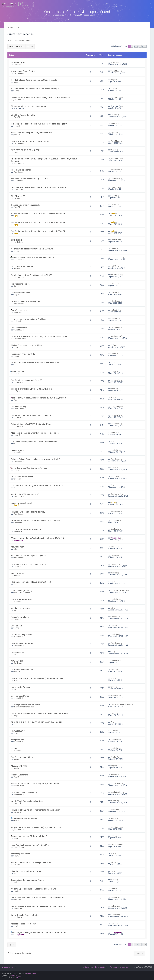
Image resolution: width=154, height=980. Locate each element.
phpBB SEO (17, 977)
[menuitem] (20, 3)
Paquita (17, 152)
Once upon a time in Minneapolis (26, 205)
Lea (15, 654)
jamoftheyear (19, 100)
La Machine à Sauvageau (22, 477)
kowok (16, 838)
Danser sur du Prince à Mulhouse (26, 529)
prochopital (18, 523)
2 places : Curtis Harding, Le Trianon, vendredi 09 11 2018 (37, 485)
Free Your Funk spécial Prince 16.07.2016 (30, 845)
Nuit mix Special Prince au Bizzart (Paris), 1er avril (34, 889)
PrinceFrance (19, 172)
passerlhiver (18, 190)
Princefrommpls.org (20, 617)
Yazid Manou (19, 73)
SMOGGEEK (16, 240)
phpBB (14, 973)
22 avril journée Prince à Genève (25, 705)
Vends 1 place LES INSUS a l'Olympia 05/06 (31, 862)
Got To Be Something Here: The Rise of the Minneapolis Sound (39, 713)
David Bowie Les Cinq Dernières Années (29, 468)
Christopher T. (19, 496)
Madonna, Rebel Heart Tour (23, 924)
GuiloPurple (18, 532)
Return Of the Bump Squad (24, 707)
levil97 (16, 689)
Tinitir (16, 347)
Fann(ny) (17, 891)
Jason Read (16, 626)
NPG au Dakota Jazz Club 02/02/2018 (29, 564)
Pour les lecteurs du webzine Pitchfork (29, 319)
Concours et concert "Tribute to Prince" (29, 836)
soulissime (18, 908)
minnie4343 (18, 453)
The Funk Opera (18, 62)
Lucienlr (17, 882)
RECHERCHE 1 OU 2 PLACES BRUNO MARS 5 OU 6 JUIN (36, 722)
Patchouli (17, 803)
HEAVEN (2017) (18, 731)
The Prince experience (21, 170)
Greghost (17, 575)
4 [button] (137, 46)
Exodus (16, 251)
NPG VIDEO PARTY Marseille (24, 792)
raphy (16, 216)
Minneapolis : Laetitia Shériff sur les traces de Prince (35, 433)
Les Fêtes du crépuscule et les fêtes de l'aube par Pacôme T (38, 898)
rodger (16, 82)
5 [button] (140, 46)
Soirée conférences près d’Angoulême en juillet (32, 133)
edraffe (17, 926)
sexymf (16, 856)
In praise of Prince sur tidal (23, 354)
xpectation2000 (20, 794)
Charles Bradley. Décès (21, 635)
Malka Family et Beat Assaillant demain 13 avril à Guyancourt (38, 398)
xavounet (17, 65)
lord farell (17, 479)
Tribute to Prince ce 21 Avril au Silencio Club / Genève (35, 521)
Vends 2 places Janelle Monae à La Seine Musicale (34, 80)
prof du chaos (19, 409)
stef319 (17, 391)
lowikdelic (17, 900)
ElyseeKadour (19, 847)
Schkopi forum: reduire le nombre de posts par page (35, 89)
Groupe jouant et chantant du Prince (27, 880)
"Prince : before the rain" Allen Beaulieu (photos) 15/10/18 (37, 538)
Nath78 (16, 821)
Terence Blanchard (20, 775)
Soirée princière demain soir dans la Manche (31, 415)
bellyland (17, 295)
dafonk (16, 733)
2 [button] (132, 46)
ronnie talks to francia (22, 593)
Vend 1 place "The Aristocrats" (25, 494)
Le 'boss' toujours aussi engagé (25, 301)
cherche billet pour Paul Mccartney (27, 871)
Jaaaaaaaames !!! (19, 328)
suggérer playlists (19, 310)
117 (15, 365)
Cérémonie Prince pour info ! (24, 819)
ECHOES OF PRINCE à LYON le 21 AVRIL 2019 (32, 389)
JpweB (16, 505)
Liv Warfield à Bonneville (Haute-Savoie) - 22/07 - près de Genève (41, 97)
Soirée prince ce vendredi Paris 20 (27, 380)
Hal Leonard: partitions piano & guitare (28, 556)
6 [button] (143, 46)
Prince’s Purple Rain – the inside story (28, 512)
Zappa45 (17, 286)
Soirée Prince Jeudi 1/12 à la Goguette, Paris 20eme (35, 784)
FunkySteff (18, 312)
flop (15, 584)
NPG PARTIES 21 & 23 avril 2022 (26, 150)
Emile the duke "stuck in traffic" (25, 915)
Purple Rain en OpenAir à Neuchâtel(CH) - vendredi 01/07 (37, 827)
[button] (145, 46)
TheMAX (17, 117)
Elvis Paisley (18, 242)
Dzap (16, 400)
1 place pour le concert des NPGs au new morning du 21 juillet (39, 124)
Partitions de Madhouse (22, 670)
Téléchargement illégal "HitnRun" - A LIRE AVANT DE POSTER (39, 933)
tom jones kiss (18, 740)
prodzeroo (18, 566)
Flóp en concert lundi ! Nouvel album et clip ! (31, 582)
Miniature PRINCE (19, 766)
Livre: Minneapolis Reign (22, 643)
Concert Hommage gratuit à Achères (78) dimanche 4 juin (37, 678)
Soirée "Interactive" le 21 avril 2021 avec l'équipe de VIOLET (38, 214)
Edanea (16, 374)
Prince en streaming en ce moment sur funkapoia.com (36, 810)
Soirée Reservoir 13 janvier (23, 757)
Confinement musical (21, 293)
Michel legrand (18, 450)
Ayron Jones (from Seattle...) (24, 71)
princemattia (18, 181)
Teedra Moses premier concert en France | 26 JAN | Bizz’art (38, 906)
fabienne (17, 549)
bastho (16, 91)
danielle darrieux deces (21, 599)
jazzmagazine (17, 652)
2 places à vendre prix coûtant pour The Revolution (34, 442)
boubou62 (17, 321)
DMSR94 (17, 268)
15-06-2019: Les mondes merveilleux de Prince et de (35, 363)
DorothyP (17, 759)
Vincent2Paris (19, 786)
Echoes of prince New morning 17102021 (30, 179)
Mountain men (18, 547)
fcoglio (16, 768)
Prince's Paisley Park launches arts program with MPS (36, 459)
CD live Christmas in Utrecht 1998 (26, 345)
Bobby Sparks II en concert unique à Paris (30, 141)
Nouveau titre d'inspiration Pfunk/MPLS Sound (32, 249)
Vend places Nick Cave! (22, 608)
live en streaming (19, 407)
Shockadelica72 (20, 339)
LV (14, 444)
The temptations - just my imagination (28, 106)
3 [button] (135, 46)
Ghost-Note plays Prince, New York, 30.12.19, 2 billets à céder (39, 336)
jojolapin (17, 135)
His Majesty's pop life (21, 284)
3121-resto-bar (19, 260)
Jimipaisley (18, 540)
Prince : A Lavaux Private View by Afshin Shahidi (33, 258)
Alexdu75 (17, 812)
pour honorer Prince (20, 696)
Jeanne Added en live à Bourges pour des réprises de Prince (38, 187)
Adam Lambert (18, 371)
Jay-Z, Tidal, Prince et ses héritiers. (27, 801)
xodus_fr (17, 126)
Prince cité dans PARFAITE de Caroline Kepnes (32, 424)
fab (15, 610)
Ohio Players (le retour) (22, 591)
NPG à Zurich (17, 661)
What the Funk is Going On (23, 115)
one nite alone (17, 573)
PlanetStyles (31, 973)
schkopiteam (19, 935)
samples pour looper (21, 854)
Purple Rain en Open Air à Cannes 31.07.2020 (32, 275)
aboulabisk (18, 917)
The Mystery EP (18, 196)
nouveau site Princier (21, 687)
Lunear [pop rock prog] (21, 503)
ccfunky (17, 865)
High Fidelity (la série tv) (22, 266)
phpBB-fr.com (16, 975)
